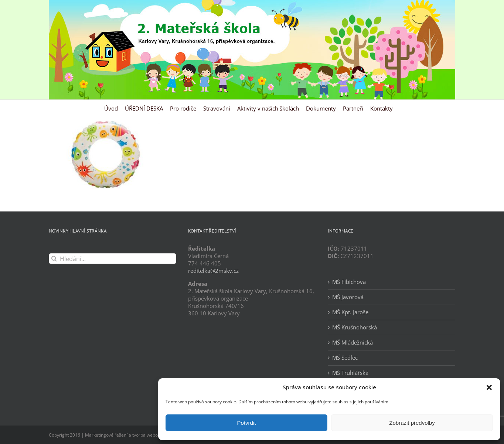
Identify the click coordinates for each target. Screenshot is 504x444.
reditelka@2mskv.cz (213, 271)
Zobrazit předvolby (412, 423)
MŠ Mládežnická (353, 343)
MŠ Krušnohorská (355, 327)
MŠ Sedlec (345, 358)
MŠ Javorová (348, 297)
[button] (489, 387)
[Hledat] (54, 259)
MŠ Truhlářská (350, 373)
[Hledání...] (113, 259)
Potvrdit (247, 423)
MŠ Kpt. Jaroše (350, 312)
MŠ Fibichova (349, 282)
